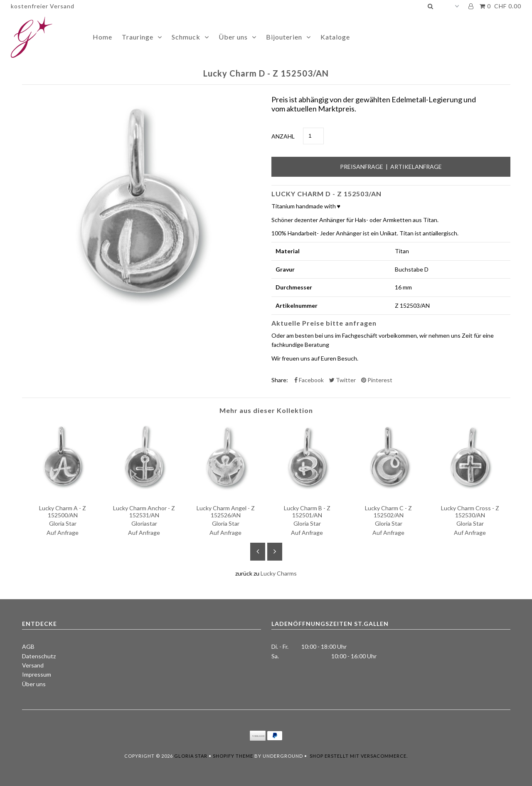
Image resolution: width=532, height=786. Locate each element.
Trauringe (138, 37)
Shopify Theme (233, 756)
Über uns (233, 37)
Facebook (309, 380)
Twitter (342, 380)
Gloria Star (191, 756)
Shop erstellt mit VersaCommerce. (359, 756)
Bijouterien (284, 37)
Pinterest (377, 380)
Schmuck (186, 37)
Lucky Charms (279, 573)
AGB (28, 646)
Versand (33, 665)
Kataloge (335, 37)
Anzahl (283, 136)
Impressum (37, 674)
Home (102, 37)
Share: (280, 380)
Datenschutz (39, 656)
